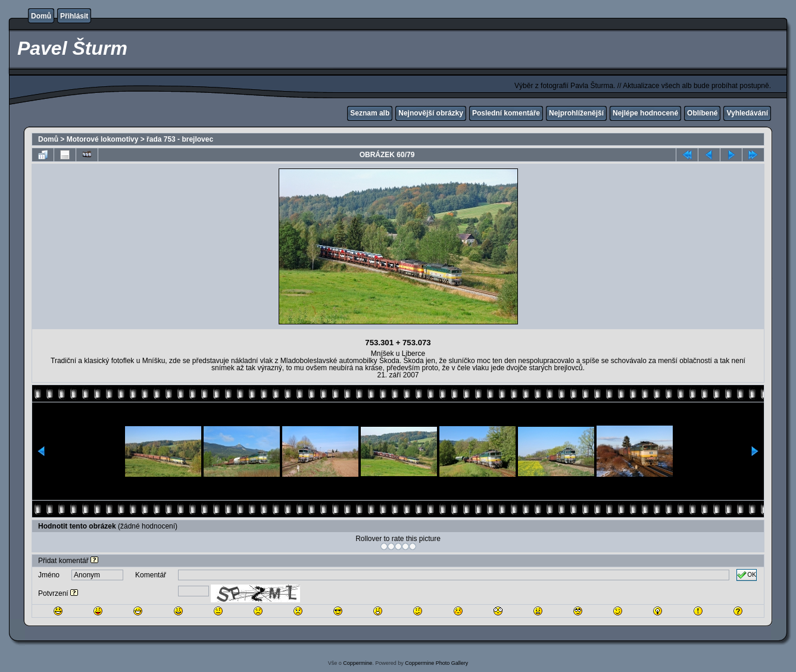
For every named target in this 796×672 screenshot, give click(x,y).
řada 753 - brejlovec (180, 139)
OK (747, 575)
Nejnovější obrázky (431, 113)
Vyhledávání (747, 113)
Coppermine (358, 663)
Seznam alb (370, 113)
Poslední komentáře (506, 113)
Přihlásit (74, 16)
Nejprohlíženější (576, 113)
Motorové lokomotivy (103, 139)
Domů (41, 16)
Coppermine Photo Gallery (436, 663)
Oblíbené (702, 113)
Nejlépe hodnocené (645, 113)
